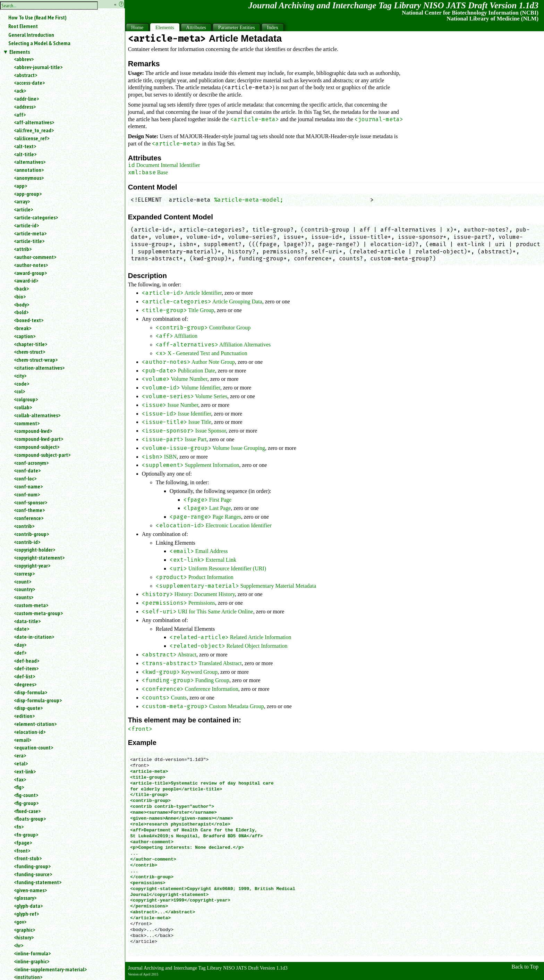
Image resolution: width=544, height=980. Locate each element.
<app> (20, 186)
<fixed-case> (27, 811)
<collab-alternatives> (37, 415)
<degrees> (25, 684)
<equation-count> (33, 747)
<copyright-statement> (39, 558)
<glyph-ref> (26, 914)
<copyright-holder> (35, 550)
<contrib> (24, 526)
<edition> (24, 716)
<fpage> (23, 843)
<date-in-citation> (34, 637)
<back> (21, 288)
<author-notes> (31, 265)
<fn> (19, 827)
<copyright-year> (32, 566)
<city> (20, 376)
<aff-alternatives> (34, 122)
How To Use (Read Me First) (37, 17)
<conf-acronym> (31, 463)
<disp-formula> (31, 692)
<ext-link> (25, 771)
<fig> (19, 787)
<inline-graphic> (32, 961)
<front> (22, 851)
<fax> (20, 779)
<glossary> (25, 898)
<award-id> (26, 280)
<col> (19, 391)
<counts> (24, 597)
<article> (23, 209)
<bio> (20, 296)
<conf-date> (27, 470)
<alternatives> (30, 162)
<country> (24, 589)
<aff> (20, 115)
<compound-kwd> (33, 431)
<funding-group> (32, 866)
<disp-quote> (28, 708)
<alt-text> (25, 146)
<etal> (21, 763)
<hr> (19, 945)
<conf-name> (28, 486)
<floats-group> (30, 819)
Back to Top (525, 967)
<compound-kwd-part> (39, 439)
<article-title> (29, 241)
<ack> (20, 91)
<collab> (23, 407)
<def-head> (27, 661)
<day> (20, 645)
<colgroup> (26, 399)
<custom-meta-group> (38, 613)
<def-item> (26, 668)
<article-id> (26, 225)
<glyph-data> (28, 906)
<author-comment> (35, 257)
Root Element (23, 26)
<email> (23, 740)
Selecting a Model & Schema (39, 43)
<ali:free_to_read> (34, 130)
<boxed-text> (29, 320)
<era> (20, 755)
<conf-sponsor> (31, 502)
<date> (22, 629)
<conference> (29, 518)
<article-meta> (30, 233)
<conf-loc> (25, 478)
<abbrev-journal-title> (38, 67)
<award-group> (30, 273)
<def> (20, 653)
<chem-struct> (29, 352)
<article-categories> (36, 217)
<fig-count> (26, 795)
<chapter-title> (31, 344)
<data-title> (27, 621)
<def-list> (24, 676)
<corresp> (24, 573)
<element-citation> (35, 724)
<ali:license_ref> (32, 138)
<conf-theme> (29, 510)
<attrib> (23, 249)
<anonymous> (29, 178)
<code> (22, 384)
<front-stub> (28, 858)
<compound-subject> (37, 447)
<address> (25, 107)
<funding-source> (33, 874)
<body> (22, 304)
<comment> (27, 423)
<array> (22, 201)
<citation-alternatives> (39, 368)
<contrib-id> (27, 542)
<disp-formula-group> (38, 700)
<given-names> (30, 890)
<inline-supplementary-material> (50, 969)
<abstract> (25, 75)
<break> (23, 328)
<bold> (21, 312)
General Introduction (31, 35)
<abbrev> (24, 59)
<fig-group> (26, 803)
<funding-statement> (38, 882)
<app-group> (28, 194)
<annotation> (29, 170)
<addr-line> (26, 99)
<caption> (25, 336)
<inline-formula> (32, 953)
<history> (24, 937)
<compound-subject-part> (42, 455)
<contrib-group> (31, 534)
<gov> (20, 922)
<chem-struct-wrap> (36, 360)
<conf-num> (27, 494)
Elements (20, 52)
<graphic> (24, 930)
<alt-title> (25, 154)
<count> (23, 581)
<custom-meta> (31, 605)
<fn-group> (26, 835)
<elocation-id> (30, 732)
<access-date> (29, 83)
